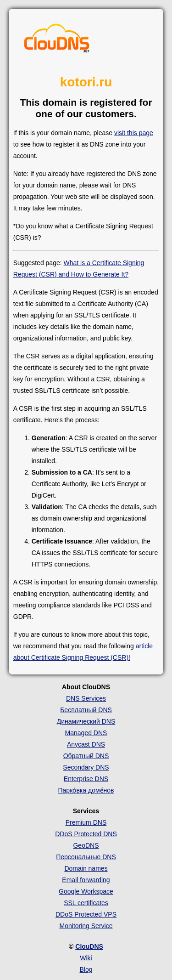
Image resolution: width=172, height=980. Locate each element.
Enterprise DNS (86, 779)
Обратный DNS (86, 756)
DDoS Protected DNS (86, 834)
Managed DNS (86, 733)
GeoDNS (86, 845)
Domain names (86, 868)
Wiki (86, 958)
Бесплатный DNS (86, 710)
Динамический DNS (86, 721)
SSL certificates (86, 903)
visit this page (134, 133)
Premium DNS (86, 822)
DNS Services (86, 698)
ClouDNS (89, 946)
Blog (86, 969)
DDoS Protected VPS (86, 914)
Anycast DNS (86, 744)
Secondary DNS (86, 767)
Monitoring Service (86, 926)
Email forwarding (86, 880)
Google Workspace (86, 891)
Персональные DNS (86, 857)
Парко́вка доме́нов (86, 790)
